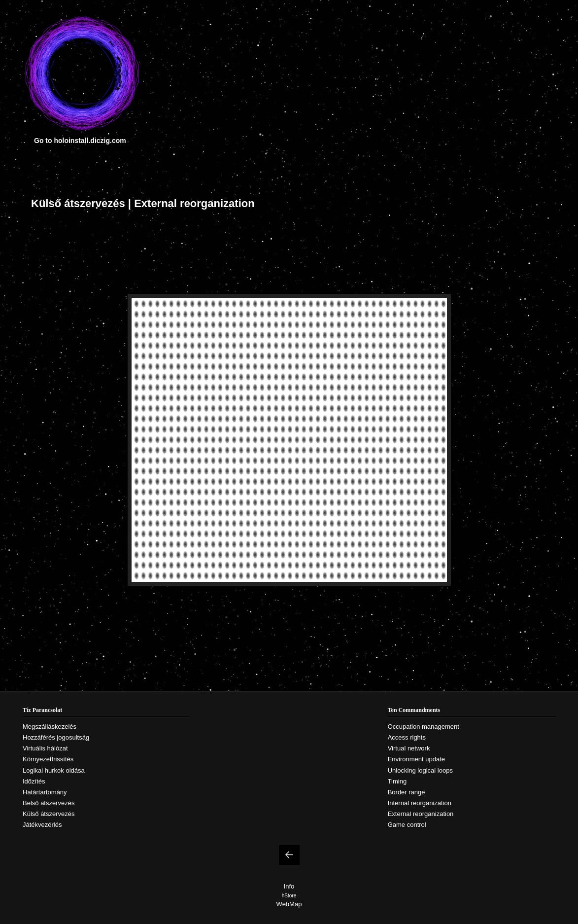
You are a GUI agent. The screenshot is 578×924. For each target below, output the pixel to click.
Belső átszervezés (49, 803)
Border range (407, 792)
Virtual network (409, 748)
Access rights (407, 737)
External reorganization (421, 814)
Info (289, 886)
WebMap (289, 904)
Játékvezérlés (42, 825)
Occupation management (424, 727)
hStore (289, 896)
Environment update (416, 759)
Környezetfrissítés (48, 759)
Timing (397, 781)
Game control (407, 825)
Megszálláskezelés (50, 727)
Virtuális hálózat (45, 748)
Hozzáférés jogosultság (56, 737)
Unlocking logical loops (420, 770)
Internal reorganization (420, 803)
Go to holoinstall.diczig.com (80, 141)
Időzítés (34, 781)
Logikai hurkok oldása (54, 770)
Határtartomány (45, 792)
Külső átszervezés (49, 814)
